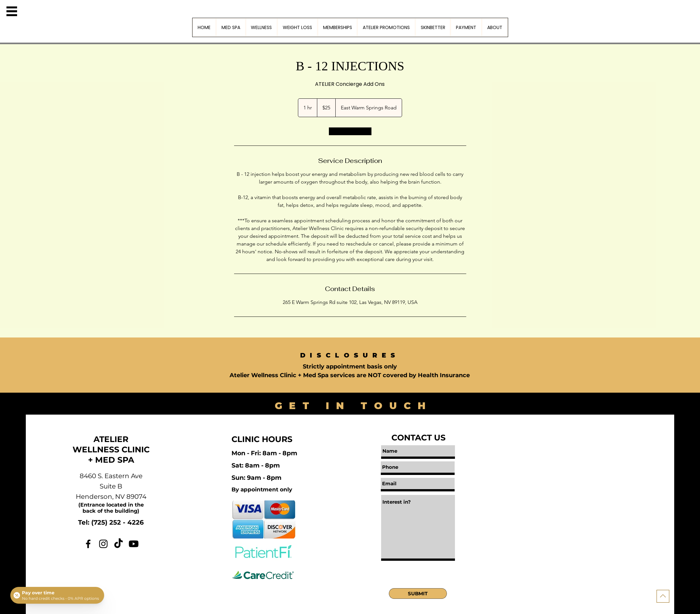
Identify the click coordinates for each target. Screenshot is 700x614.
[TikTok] (118, 544)
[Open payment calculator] (57, 595)
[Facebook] (88, 544)
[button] (12, 11)
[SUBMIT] (418, 594)
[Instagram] (103, 544)
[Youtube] (134, 544)
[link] (350, 131)
